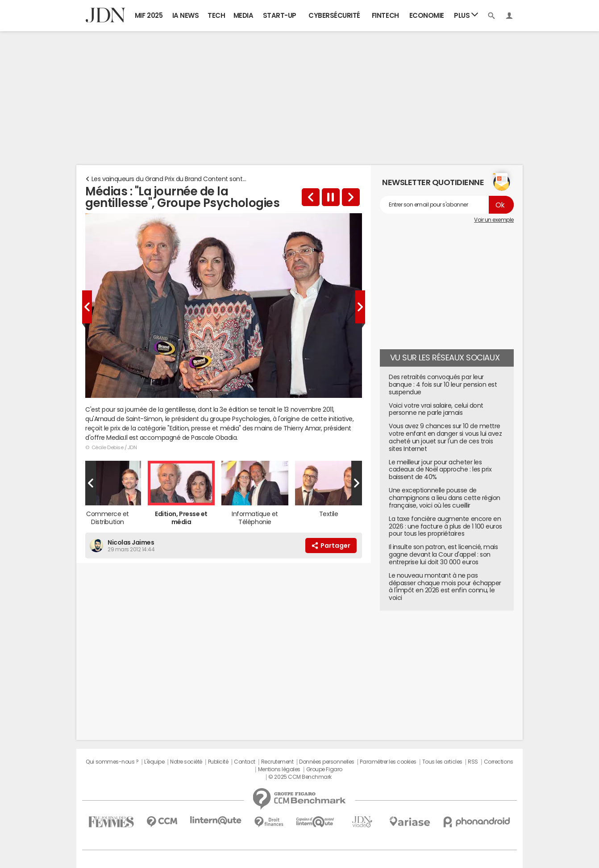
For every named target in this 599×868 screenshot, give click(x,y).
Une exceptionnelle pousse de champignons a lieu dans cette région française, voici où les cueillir (445, 498)
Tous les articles (442, 762)
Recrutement (277, 762)
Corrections (499, 762)
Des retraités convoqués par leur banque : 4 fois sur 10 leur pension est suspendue (443, 384)
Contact (245, 762)
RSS (473, 762)
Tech (216, 15)
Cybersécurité (334, 15)
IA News (186, 15)
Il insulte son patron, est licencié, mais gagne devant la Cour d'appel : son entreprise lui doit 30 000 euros (443, 554)
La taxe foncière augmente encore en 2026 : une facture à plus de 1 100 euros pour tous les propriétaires (445, 526)
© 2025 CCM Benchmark (300, 777)
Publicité (218, 762)
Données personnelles (327, 762)
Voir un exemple (494, 220)
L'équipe (154, 762)
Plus (466, 15)
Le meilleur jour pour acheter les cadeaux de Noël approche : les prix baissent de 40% (440, 470)
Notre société (186, 762)
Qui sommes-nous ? (112, 762)
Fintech (385, 15)
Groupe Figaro (324, 769)
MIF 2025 (149, 15)
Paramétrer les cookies (388, 762)
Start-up (280, 15)
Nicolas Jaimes (131, 542)
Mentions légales (279, 769)
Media (243, 15)
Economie (427, 15)
